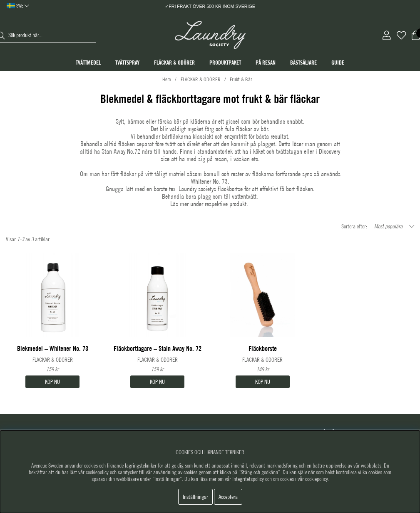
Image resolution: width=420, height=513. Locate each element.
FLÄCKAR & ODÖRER (174, 63)
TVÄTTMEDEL (88, 63)
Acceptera (228, 497)
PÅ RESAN (266, 63)
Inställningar (195, 497)
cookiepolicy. (317, 479)
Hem (167, 79)
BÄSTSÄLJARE (303, 63)
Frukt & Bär (241, 79)
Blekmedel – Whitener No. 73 (53, 349)
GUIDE (338, 63)
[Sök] (52, 36)
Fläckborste (263, 349)
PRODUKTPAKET (225, 63)
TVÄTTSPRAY (127, 63)
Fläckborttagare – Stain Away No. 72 (158, 349)
